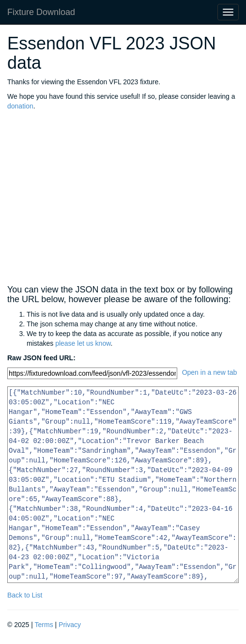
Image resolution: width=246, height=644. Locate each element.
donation (20, 106)
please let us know (83, 343)
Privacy (70, 625)
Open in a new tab (210, 372)
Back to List (25, 595)
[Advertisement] (123, 198)
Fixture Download (41, 12)
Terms (44, 625)
